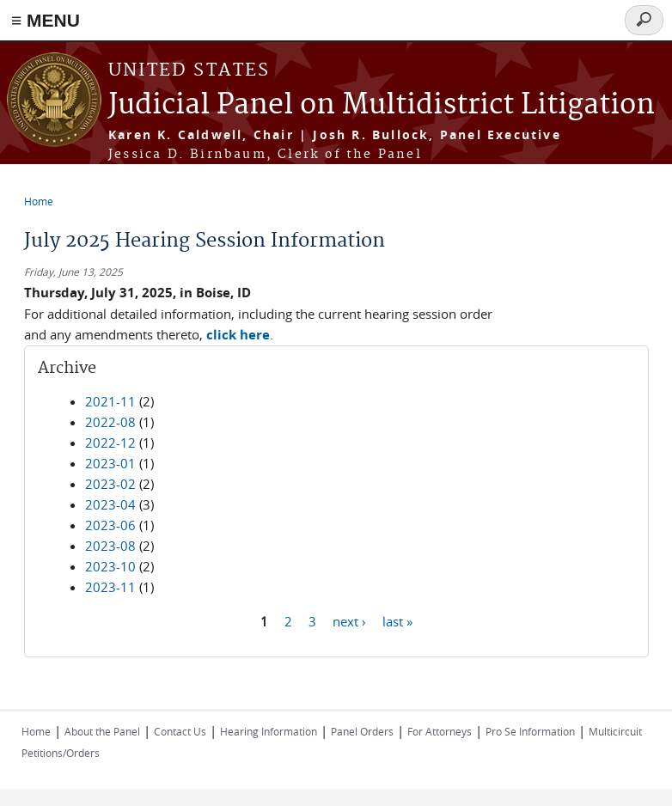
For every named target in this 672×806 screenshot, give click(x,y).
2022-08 (110, 422)
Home (39, 201)
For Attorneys (440, 731)
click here (238, 335)
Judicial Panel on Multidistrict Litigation (382, 105)
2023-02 (110, 484)
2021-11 (110, 401)
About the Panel (102, 731)
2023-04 (110, 504)
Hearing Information (269, 731)
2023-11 (110, 587)
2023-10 (110, 566)
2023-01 (110, 463)
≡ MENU (46, 20)
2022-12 (110, 443)
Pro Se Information (530, 731)
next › (349, 620)
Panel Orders (362, 731)
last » (397, 620)
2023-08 (110, 546)
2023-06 (110, 525)
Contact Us (180, 731)
